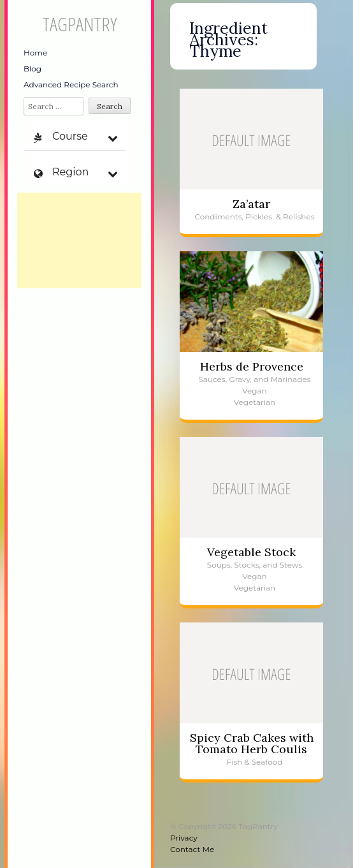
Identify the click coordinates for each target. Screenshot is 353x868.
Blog (32, 69)
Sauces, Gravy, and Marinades (254, 379)
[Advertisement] (79, 240)
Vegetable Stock (251, 552)
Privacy (184, 838)
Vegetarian (255, 402)
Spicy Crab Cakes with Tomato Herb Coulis (252, 743)
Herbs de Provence (252, 366)
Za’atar (251, 204)
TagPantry (79, 24)
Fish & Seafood (255, 762)
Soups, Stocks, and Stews (255, 565)
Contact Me (192, 849)
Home (35, 53)
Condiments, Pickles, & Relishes (254, 217)
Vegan (254, 391)
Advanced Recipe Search (71, 85)
